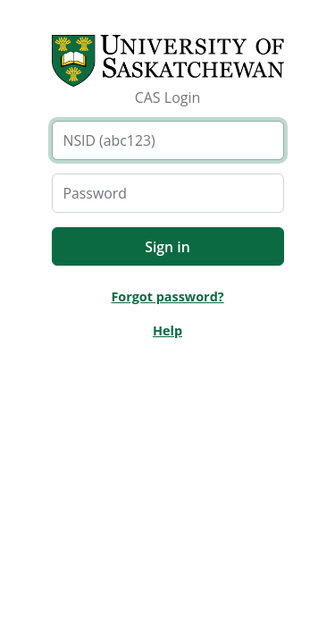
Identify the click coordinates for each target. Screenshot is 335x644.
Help (167, 330)
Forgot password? (167, 297)
